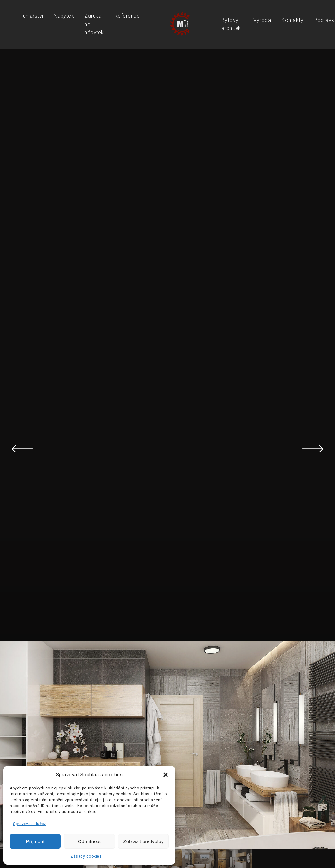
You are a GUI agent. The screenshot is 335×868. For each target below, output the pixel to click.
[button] (166, 775)
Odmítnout (89, 841)
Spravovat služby (29, 824)
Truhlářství (31, 16)
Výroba (262, 20)
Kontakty (292, 20)
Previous (22, 449)
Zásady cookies (86, 856)
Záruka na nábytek (94, 24)
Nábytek (64, 16)
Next (313, 449)
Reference (127, 16)
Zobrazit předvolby (143, 841)
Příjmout (35, 841)
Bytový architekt (232, 24)
